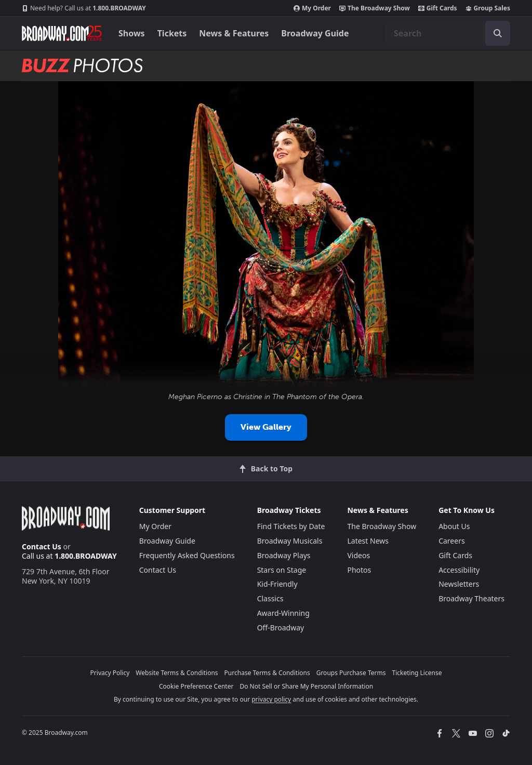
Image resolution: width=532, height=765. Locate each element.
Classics (270, 598)
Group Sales (488, 8)
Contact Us (42, 546)
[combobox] (448, 33)
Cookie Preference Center (196, 686)
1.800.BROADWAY (84, 8)
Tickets (172, 33)
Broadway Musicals (290, 541)
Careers (451, 541)
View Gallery (266, 427)
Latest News (368, 541)
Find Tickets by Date (291, 526)
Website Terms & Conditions (177, 673)
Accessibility (459, 570)
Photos (359, 570)
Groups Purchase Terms (351, 673)
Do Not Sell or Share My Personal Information (306, 686)
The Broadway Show (375, 8)
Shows (132, 33)
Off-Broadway (281, 628)
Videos (358, 555)
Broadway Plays (284, 555)
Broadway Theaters (471, 598)
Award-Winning (283, 613)
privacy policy (271, 699)
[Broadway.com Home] (62, 33)
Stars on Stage (282, 570)
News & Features (234, 33)
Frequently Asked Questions (187, 555)
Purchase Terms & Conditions (267, 673)
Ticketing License (417, 673)
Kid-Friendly (277, 584)
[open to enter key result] (498, 33)
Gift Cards (438, 8)
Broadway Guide (315, 33)
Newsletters (459, 584)
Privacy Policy (110, 673)
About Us (454, 526)
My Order (312, 8)
